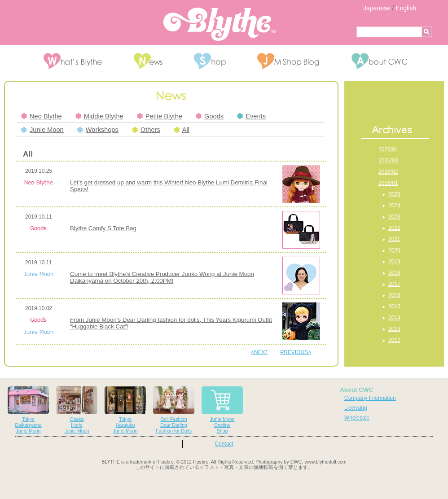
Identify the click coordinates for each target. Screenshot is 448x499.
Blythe (220, 24)
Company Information (370, 398)
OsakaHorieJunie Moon (77, 410)
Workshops (98, 130)
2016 (394, 295)
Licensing (356, 408)
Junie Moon (42, 130)
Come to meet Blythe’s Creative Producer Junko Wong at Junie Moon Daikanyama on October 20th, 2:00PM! (162, 277)
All (182, 130)
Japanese (377, 8)
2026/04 (388, 149)
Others (146, 130)
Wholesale (357, 418)
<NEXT (260, 352)
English (406, 8)
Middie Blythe (99, 116)
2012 (394, 340)
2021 (394, 239)
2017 (394, 284)
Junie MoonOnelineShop (222, 410)
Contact (224, 444)
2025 (394, 194)
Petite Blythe (160, 116)
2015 (394, 306)
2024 (394, 206)
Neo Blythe (42, 116)
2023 (394, 217)
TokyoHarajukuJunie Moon (125, 410)
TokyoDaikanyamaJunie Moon (28, 410)
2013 (394, 329)
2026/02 (388, 172)
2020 (394, 250)
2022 (394, 228)
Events (251, 116)
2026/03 (388, 161)
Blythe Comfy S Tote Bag (103, 228)
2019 (394, 262)
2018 (394, 273)
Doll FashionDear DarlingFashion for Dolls (174, 410)
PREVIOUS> (296, 352)
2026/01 (388, 183)
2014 (394, 318)
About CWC (356, 390)
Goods (210, 116)
